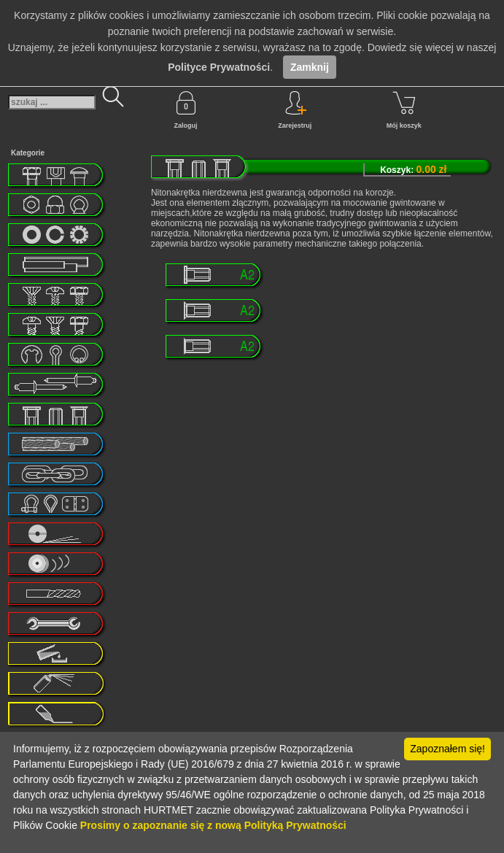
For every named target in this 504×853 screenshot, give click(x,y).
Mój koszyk (404, 110)
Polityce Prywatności (219, 67)
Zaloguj (186, 110)
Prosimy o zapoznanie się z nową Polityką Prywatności (213, 825)
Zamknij (310, 67)
